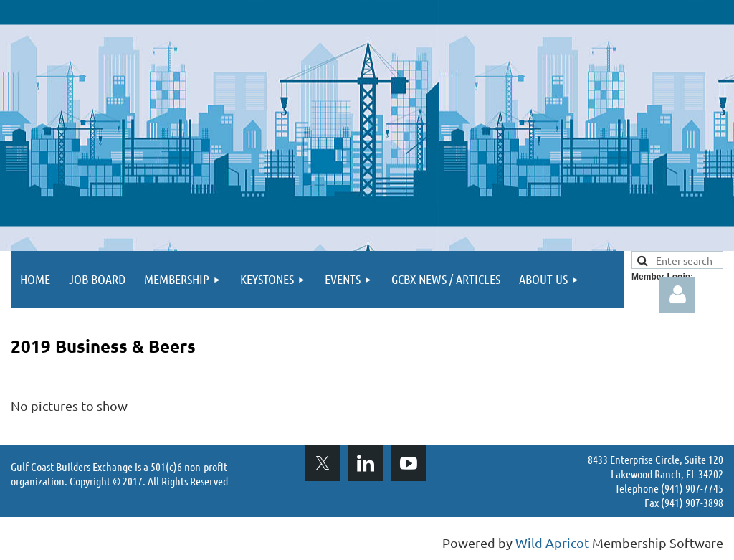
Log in (677, 295)
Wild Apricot (552, 542)
